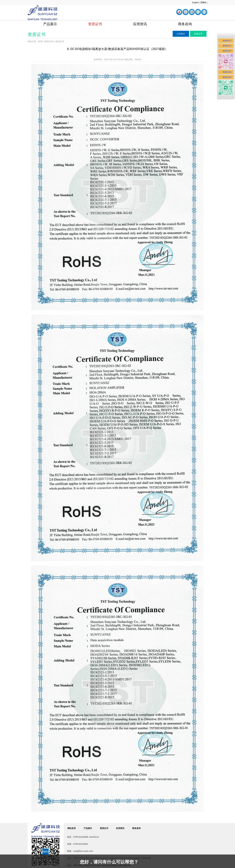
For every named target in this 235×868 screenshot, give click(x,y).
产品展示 (50, 24)
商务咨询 (185, 24)
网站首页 (72, 828)
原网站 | (204, 2)
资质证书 (95, 24)
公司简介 (181, 34)
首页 (40, 41)
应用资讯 (140, 24)
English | (196, 2)
